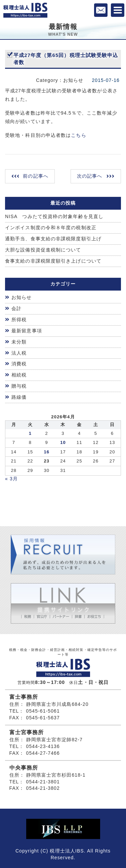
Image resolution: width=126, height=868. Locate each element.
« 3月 (11, 479)
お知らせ (22, 297)
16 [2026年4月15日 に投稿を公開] (47, 452)
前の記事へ (36, 176)
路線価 (19, 397)
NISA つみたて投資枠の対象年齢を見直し (54, 216)
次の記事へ (90, 176)
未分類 (19, 342)
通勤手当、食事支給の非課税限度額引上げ (53, 239)
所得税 (19, 320)
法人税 (19, 353)
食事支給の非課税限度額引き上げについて (53, 261)
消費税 (19, 364)
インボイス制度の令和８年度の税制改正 (51, 228)
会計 (16, 308)
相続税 (19, 375)
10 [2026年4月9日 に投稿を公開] (63, 442)
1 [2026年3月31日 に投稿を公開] (30, 433)
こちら (78, 135)
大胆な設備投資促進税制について (43, 250)
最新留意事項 (27, 331)
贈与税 (19, 386)
